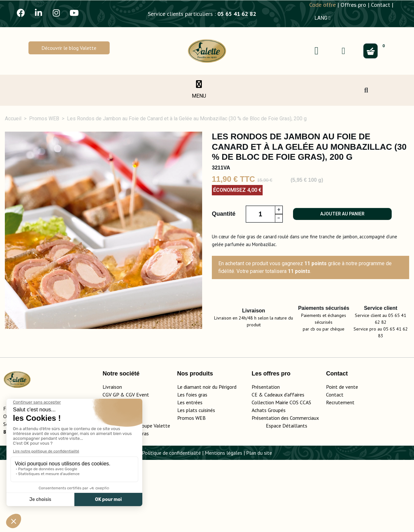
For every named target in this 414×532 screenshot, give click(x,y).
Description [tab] (32, 377)
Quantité (224, 214)
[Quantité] (260, 214)
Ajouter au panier (342, 214)
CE (255, 467)
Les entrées (190, 474)
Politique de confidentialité (171, 525)
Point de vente (342, 459)
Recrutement (340, 474)
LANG (322, 18)
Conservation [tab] (351, 377)
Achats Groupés (269, 482)
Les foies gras (192, 467)
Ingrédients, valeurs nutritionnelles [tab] (187, 377)
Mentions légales (223, 525)
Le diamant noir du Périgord (207, 459)
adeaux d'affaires (286, 467)
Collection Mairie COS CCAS (281, 474)
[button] (69, 48)
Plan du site (259, 525)
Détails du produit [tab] (95, 377)
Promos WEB (191, 490)
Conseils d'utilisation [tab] (282, 377)
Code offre (322, 5)
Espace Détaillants (287, 498)
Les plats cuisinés (196, 482)
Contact (381, 5)
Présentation (266, 459)
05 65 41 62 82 (237, 14)
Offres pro (353, 5)
